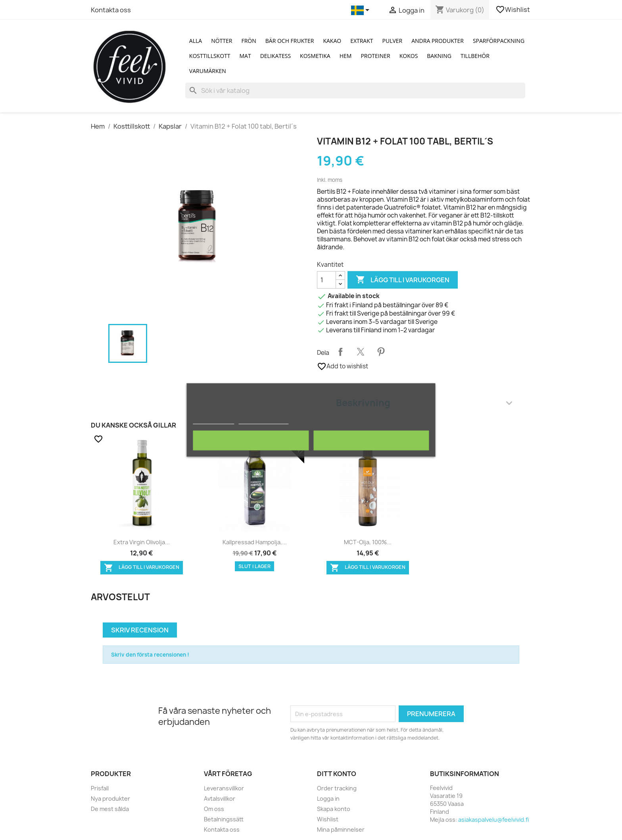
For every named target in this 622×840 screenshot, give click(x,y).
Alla (196, 41)
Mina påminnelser (341, 829)
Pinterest (381, 352)
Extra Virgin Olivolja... (142, 542)
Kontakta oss (111, 10)
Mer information (213, 421)
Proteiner (375, 56)
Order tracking (337, 788)
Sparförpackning (499, 41)
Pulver (393, 41)
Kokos (409, 56)
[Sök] (355, 91)
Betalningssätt (224, 819)
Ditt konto (337, 774)
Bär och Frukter (290, 41)
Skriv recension (140, 630)
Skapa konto (334, 809)
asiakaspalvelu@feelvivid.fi (493, 820)
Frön (249, 41)
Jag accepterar (371, 441)
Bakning (439, 56)
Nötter (222, 41)
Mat (245, 56)
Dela (340, 352)
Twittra (361, 352)
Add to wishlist (343, 366)
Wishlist (513, 10)
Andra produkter (438, 41)
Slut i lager (254, 566)
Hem (346, 56)
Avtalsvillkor (220, 799)
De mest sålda (110, 809)
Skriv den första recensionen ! (150, 655)
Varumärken (208, 71)
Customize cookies (264, 421)
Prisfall (100, 788)
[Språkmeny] (362, 10)
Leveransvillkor (224, 788)
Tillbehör (475, 56)
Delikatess (275, 56)
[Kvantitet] (326, 280)
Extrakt (362, 41)
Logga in (328, 799)
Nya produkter (110, 799)
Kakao (332, 41)
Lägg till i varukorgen (403, 280)
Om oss (214, 809)
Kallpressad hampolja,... (255, 542)
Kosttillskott (210, 56)
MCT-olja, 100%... (368, 542)
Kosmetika (315, 56)
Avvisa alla (251, 441)
